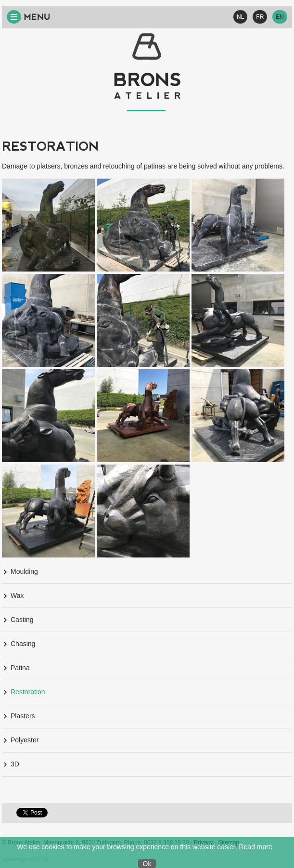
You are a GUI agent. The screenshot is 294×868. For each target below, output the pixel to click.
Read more (255, 847)
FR (260, 17)
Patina (20, 668)
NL (240, 17)
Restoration (28, 692)
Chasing (23, 644)
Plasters (23, 716)
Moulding (24, 571)
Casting (22, 620)
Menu (28, 17)
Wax (17, 596)
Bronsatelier (147, 72)
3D (15, 764)
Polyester (25, 740)
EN (280, 17)
